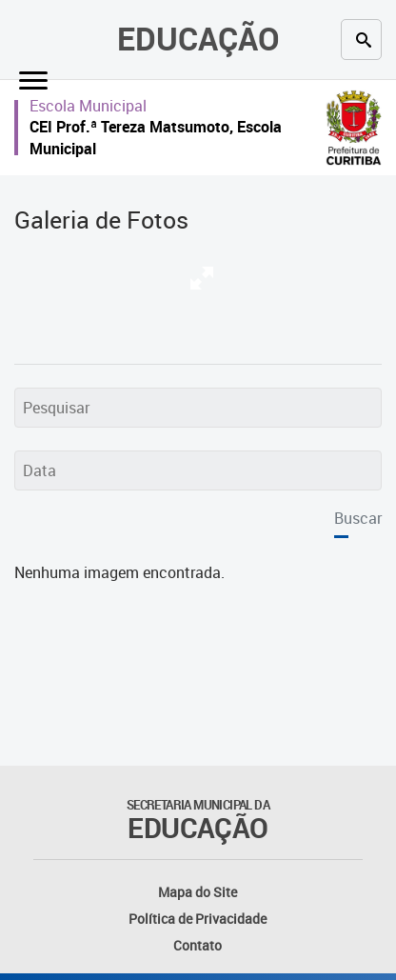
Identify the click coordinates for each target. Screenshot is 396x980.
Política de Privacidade (198, 919)
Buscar (358, 518)
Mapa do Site (198, 892)
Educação (198, 39)
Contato (198, 945)
